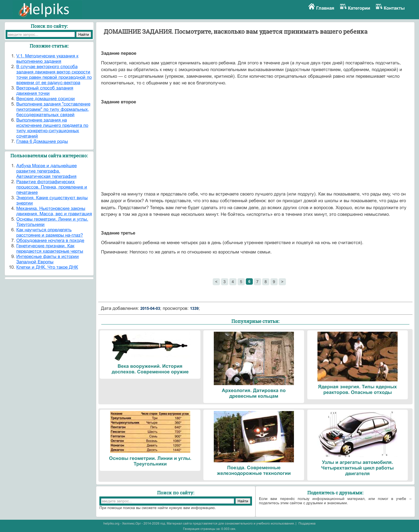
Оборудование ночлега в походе (50, 240)
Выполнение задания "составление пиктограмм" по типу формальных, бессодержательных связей (53, 109)
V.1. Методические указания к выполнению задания (47, 59)
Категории (359, 8)
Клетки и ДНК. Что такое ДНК (47, 267)
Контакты (394, 8)
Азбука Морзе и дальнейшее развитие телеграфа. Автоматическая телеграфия (46, 171)
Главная (325, 8)
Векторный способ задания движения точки (45, 91)
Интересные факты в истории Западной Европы (48, 259)
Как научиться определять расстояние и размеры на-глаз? (50, 232)
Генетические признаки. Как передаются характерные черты (50, 249)
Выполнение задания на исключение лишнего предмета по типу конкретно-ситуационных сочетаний (52, 128)
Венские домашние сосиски (46, 99)
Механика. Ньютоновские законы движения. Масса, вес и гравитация (54, 211)
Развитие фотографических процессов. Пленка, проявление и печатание (52, 187)
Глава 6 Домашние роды (42, 141)
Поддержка (307, 523)
